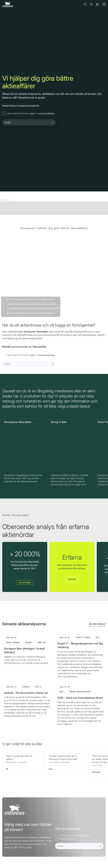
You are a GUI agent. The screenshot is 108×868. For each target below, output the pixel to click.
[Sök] (85, 4)
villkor (32, 113)
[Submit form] (53, 122)
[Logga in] (91, 4)
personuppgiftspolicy (47, 113)
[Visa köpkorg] (97, 4)
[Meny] (104, 4)
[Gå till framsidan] (8, 4)
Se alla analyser (97, 624)
